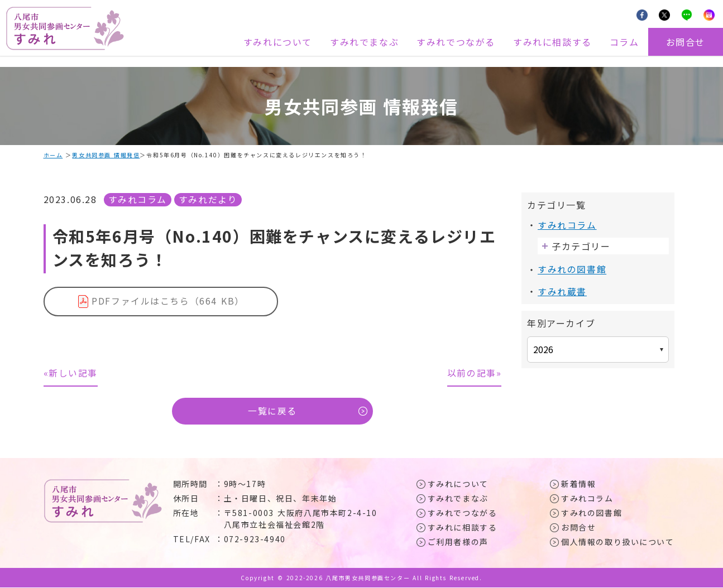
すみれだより (208, 199)
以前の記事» (475, 374)
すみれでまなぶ (364, 42)
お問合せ (686, 42)
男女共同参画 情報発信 (106, 155)
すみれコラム (138, 199)
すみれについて (278, 42)
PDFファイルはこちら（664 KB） (168, 301)
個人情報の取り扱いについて (618, 542)
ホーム (53, 155)
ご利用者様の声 (458, 542)
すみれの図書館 (572, 269)
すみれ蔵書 (562, 291)
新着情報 (578, 484)
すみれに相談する (552, 42)
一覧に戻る (272, 412)
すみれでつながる (456, 42)
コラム (624, 42)
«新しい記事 (71, 374)
